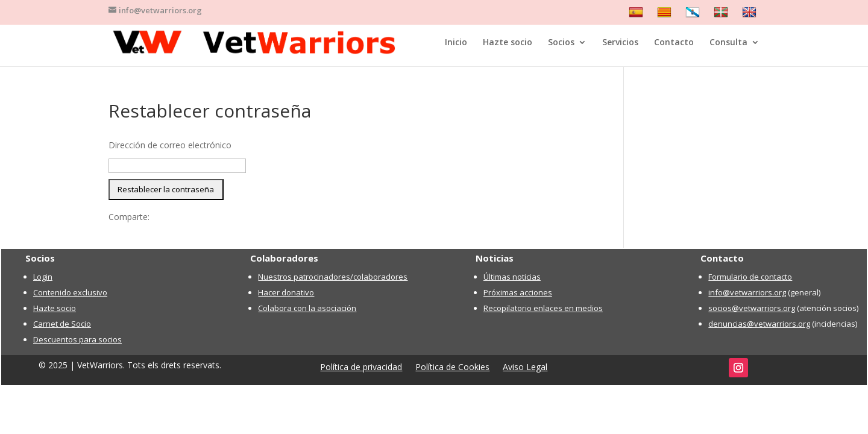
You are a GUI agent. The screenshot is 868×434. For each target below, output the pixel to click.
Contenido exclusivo (70, 292)
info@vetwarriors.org (747, 292)
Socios (561, 43)
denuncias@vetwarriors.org (759, 324)
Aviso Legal (525, 368)
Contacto (674, 43)
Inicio (456, 43)
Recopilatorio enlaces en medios (543, 308)
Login (43, 277)
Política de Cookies (452, 368)
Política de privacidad (361, 368)
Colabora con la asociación (307, 308)
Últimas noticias (512, 277)
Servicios (620, 43)
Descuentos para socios (77, 339)
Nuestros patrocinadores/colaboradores (333, 277)
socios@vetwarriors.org (752, 308)
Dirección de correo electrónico (170, 145)
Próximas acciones (518, 292)
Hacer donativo (286, 292)
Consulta (728, 43)
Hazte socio (508, 43)
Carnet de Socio (62, 324)
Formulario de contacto (750, 277)
